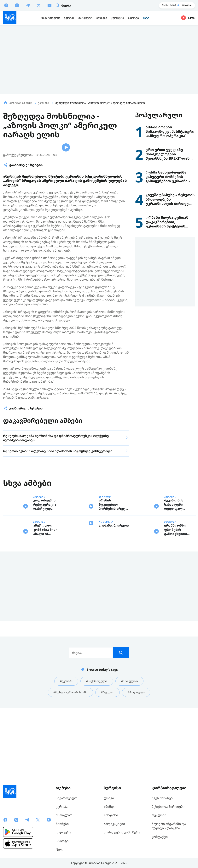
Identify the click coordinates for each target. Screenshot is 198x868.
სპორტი (62, 841)
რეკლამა (159, 815)
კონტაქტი (160, 837)
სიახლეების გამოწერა (122, 832)
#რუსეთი (108, 763)
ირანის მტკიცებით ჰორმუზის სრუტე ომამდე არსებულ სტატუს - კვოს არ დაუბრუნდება (114, 572)
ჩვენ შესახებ (162, 798)
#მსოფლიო (131, 751)
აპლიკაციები (114, 824)
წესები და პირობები (168, 807)
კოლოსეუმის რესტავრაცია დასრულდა (45, 572)
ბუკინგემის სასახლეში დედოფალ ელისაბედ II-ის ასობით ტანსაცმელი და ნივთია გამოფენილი (178, 572)
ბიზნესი (62, 824)
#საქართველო (97, 751)
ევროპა (62, 807)
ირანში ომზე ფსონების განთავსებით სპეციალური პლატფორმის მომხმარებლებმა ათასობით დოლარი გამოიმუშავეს (179, 600)
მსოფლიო (105, 561)
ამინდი (110, 807)
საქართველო (67, 798)
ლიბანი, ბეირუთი (114, 604)
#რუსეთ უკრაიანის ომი (69, 763)
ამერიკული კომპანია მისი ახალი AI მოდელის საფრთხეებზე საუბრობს (45, 600)
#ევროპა (64, 751)
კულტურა (39, 561)
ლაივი (109, 798)
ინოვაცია (39, 589)
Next (59, 849)
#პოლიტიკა (139, 763)
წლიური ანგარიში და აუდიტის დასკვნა (169, 826)
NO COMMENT (107, 589)
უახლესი (111, 815)
